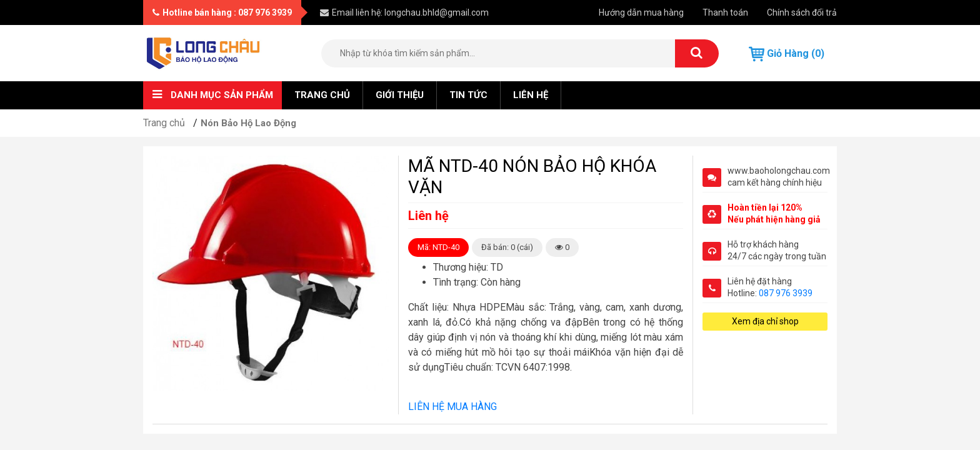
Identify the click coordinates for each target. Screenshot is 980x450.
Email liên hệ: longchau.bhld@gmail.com (404, 12)
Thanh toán (725, 12)
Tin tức (468, 95)
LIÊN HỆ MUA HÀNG (452, 407)
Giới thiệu (400, 95)
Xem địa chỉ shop (765, 321)
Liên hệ (531, 95)
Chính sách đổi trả (802, 12)
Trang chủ (322, 95)
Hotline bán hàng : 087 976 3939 (222, 12)
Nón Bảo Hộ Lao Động (248, 123)
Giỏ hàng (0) (787, 54)
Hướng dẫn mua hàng (641, 12)
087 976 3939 (786, 293)
